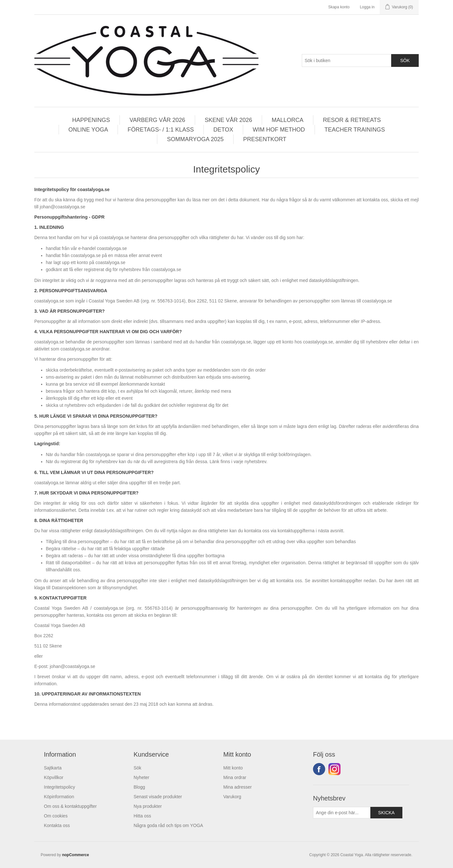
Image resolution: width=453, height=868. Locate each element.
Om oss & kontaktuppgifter (70, 806)
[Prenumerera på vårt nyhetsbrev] (342, 813)
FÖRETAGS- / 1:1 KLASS (161, 130)
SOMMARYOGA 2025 (195, 139)
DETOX (223, 130)
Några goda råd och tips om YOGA (168, 825)
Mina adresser (238, 787)
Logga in (367, 7)
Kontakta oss (57, 825)
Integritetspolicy (59, 787)
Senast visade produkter (158, 797)
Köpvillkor (54, 777)
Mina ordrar (235, 777)
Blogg (139, 787)
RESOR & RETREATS (352, 120)
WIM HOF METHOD (279, 130)
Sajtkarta (53, 768)
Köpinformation (59, 797)
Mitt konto (233, 768)
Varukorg (232, 797)
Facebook (319, 769)
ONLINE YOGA (88, 130)
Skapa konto (339, 7)
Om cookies (56, 816)
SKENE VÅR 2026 (228, 120)
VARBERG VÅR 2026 (157, 120)
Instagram (334, 769)
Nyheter (141, 777)
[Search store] (347, 60)
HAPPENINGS (91, 120)
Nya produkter (148, 806)
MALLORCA (288, 120)
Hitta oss (142, 816)
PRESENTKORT (265, 139)
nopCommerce (76, 855)
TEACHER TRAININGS (355, 130)
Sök (137, 768)
